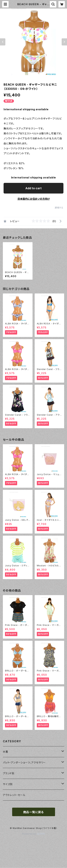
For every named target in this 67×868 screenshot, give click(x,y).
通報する (59, 208)
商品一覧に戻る (34, 812)
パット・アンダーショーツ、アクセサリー (24, 762)
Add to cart (33, 188)
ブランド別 (9, 773)
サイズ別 (8, 784)
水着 (6, 752)
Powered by (34, 834)
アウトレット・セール (14, 795)
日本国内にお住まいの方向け (34, 199)
